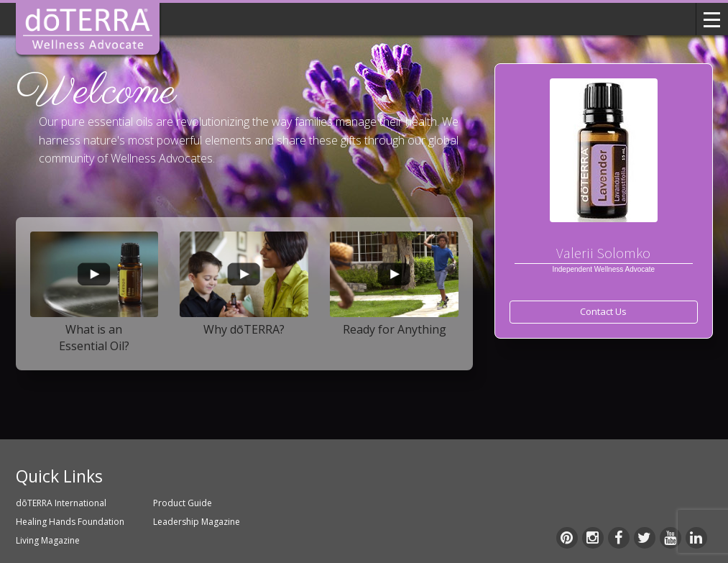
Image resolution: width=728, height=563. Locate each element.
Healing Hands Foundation (70, 522)
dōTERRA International (61, 503)
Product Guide (183, 503)
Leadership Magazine (197, 522)
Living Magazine (48, 540)
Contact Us (603, 311)
